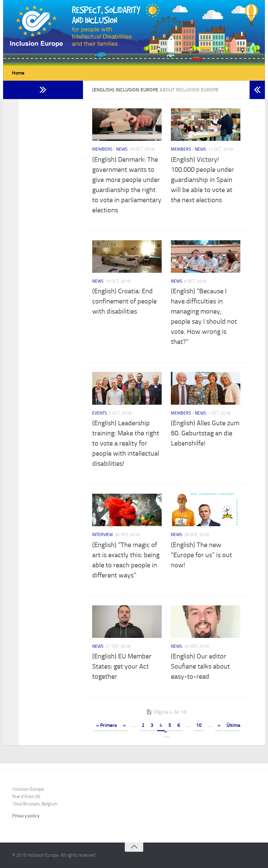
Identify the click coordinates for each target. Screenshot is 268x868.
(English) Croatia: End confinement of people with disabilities (124, 301)
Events (100, 413)
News (122, 149)
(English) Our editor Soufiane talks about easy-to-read (200, 666)
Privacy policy (26, 816)
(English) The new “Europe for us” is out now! (201, 555)
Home (18, 73)
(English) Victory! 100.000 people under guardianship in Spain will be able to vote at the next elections (202, 180)
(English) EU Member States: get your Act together (122, 666)
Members (102, 149)
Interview (102, 535)
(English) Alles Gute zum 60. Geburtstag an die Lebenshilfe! (205, 433)
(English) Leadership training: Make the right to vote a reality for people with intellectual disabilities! (126, 443)
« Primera (106, 725)
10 (199, 725)
